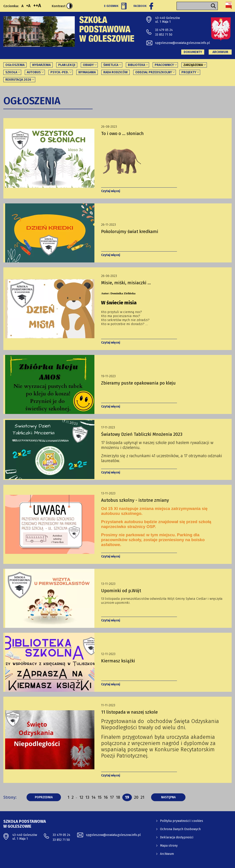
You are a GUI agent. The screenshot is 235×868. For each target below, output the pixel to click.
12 (81, 797)
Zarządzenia (193, 65)
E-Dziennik (115, 6)
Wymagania (87, 72)
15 (100, 797)
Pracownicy (164, 65)
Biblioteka (136, 65)
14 (94, 797)
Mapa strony (169, 846)
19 (128, 797)
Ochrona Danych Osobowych (180, 829)
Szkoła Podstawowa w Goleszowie (107, 30)
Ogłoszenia (15, 65)
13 (87, 797)
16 (106, 797)
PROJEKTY (189, 72)
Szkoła (11, 72)
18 (118, 797)
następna (173, 797)
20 (136, 797)
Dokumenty (193, 52)
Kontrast (62, 6)
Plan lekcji (67, 65)
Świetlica (111, 65)
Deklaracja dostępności (177, 837)
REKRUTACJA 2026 (18, 80)
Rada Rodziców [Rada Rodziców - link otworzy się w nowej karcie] (115, 72)
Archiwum (220, 52)
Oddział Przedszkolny (154, 72)
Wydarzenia (41, 65)
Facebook (143, 6)
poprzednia (48, 797)
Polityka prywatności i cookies (182, 821)
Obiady (88, 65)
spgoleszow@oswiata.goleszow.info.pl (183, 43)
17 (112, 797)
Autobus (34, 72)
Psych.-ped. (60, 72)
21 (142, 797)
